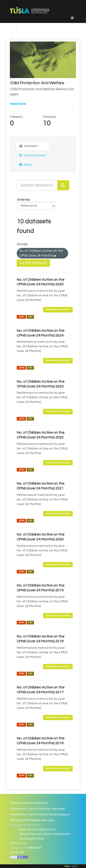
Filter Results (33, 263)
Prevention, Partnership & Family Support (40, 815)
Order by (23, 200)
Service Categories (37, 27)
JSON (21, 317)
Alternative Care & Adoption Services (37, 809)
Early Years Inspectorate (37, 829)
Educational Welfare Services (32, 820)
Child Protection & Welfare (29, 803)
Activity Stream (33, 155)
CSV (30, 317)
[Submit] (63, 185)
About (26, 165)
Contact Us (18, 843)
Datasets (28, 146)
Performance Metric (58, 310)
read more (18, 104)
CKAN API (17, 852)
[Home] (12, 27)
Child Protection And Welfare (42, 33)
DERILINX (35, 848)
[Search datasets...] (37, 185)
